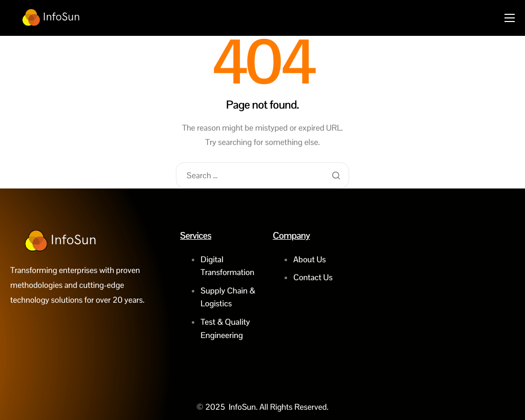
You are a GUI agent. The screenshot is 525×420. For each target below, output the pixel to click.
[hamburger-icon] (510, 18)
